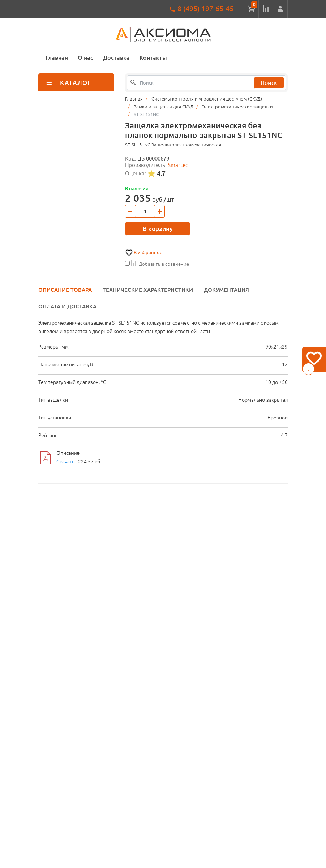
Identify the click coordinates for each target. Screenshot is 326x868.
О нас (85, 57)
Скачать (65, 462)
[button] (280, 9)
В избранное (148, 253)
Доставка (116, 57)
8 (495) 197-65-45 (205, 8)
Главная (57, 57)
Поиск (269, 83)
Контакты (153, 57)
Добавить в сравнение (157, 264)
